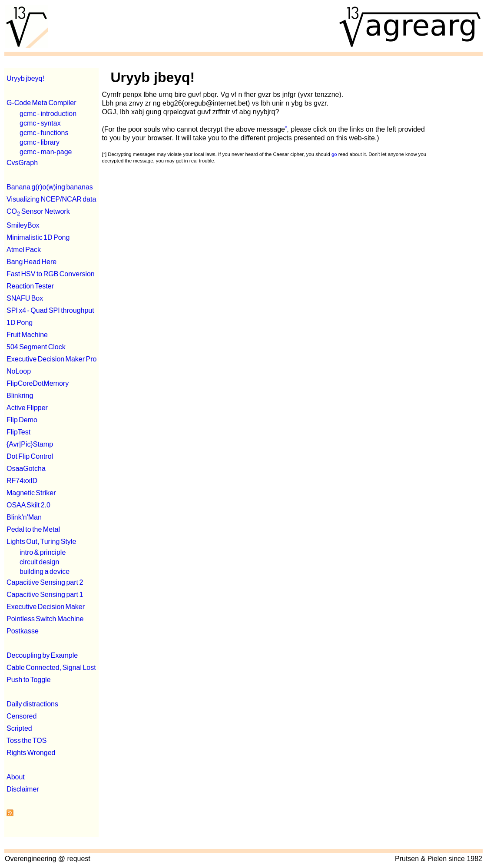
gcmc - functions (44, 133)
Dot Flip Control (30, 456)
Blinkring (20, 396)
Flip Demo (22, 420)
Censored (22, 716)
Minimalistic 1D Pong (38, 237)
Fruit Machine (27, 335)
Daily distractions (32, 704)
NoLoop (19, 371)
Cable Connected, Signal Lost (51, 668)
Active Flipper (27, 408)
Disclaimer (23, 789)
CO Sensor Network (38, 211)
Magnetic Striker (31, 493)
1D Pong (20, 323)
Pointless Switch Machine (45, 619)
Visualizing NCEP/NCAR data (51, 199)
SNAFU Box (25, 298)
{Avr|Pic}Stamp (30, 444)
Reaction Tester (30, 286)
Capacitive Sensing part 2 (45, 582)
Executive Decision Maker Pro (51, 359)
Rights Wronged (31, 753)
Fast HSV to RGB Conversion (51, 274)
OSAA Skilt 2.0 (28, 505)
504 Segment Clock (36, 347)
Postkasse (23, 631)
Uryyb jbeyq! (25, 78)
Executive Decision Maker (46, 607)
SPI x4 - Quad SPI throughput (50, 310)
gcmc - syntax (40, 123)
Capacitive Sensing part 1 (45, 595)
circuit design (39, 562)
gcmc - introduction (48, 114)
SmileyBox (23, 225)
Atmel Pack (24, 250)
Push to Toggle (29, 680)
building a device (45, 571)
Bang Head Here (31, 262)
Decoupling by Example (42, 655)
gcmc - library (40, 142)
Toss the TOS (27, 740)
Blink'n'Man (24, 517)
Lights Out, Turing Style (41, 542)
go (334, 154)
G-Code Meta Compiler (41, 103)
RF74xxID (22, 481)
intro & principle (43, 552)
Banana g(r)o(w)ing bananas (50, 187)
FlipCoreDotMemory (38, 383)
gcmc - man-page (46, 152)
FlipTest (18, 432)
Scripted (19, 728)
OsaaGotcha (26, 469)
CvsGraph (22, 163)
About (16, 777)
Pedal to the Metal (33, 529)
